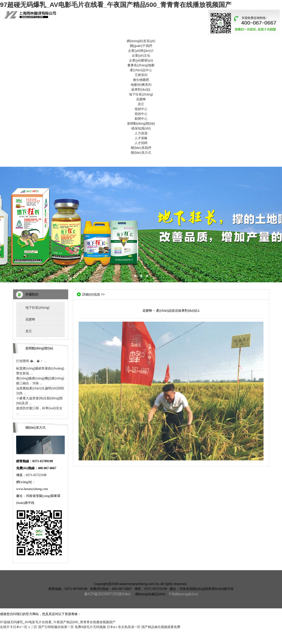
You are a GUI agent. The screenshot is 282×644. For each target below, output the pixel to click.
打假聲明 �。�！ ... (31, 361)
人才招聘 (141, 143)
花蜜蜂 (141, 99)
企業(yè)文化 (141, 55)
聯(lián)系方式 (141, 153)
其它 (141, 104)
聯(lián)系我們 (141, 148)
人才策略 (141, 138)
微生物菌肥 (141, 80)
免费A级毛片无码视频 (90, 627)
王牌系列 (141, 75)
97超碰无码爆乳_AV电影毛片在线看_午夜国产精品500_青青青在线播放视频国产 (116, 5)
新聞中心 (141, 119)
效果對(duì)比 (141, 89)
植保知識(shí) (141, 128)
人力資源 (141, 133)
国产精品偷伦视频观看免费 (161, 627)
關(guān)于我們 (141, 46)
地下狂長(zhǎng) (141, 94)
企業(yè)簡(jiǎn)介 (141, 51)
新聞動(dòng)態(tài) (141, 123)
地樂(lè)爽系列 (141, 85)
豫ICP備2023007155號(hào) (107, 594)
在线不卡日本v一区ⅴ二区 (19, 627)
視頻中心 (141, 109)
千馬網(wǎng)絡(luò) (183, 594)
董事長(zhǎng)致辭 (141, 65)
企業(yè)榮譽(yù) (141, 60)
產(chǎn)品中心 (141, 70)
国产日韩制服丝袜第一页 (56, 627)
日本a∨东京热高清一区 (124, 627)
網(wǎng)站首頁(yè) (141, 41)
